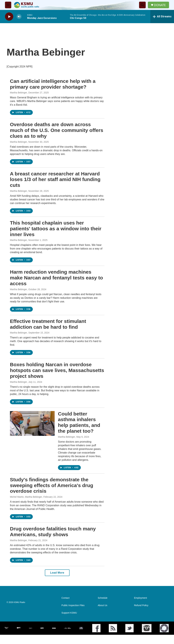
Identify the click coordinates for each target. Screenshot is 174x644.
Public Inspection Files (73, 605)
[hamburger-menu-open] (8, 5)
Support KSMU (69, 613)
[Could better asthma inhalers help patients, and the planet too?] (32, 423)
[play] (9, 17)
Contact (65, 598)
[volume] (19, 17)
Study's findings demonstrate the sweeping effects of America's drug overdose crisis (52, 485)
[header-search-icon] (142, 5)
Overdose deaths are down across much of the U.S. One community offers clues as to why (57, 130)
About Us (103, 605)
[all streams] (162, 17)
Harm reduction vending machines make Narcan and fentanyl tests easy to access (56, 278)
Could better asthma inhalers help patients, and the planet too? (79, 422)
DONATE (160, 5)
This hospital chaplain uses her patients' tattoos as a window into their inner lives (56, 229)
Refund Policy (141, 605)
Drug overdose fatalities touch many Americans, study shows (53, 532)
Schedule (103, 598)
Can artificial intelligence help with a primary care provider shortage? (53, 84)
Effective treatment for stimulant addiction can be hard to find (48, 324)
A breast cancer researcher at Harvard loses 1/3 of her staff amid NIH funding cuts (55, 179)
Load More (57, 573)
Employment (141, 598)
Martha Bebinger (19, 93)
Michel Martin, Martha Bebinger (26, 497)
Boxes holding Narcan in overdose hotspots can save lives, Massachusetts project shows (57, 370)
